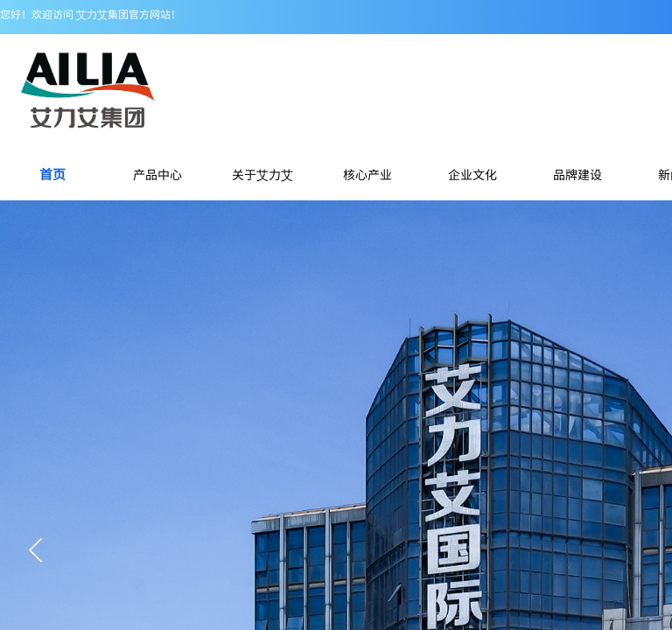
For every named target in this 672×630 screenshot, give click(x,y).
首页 (52, 174)
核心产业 (367, 174)
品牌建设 (577, 174)
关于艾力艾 (262, 174)
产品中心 (157, 174)
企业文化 (472, 174)
